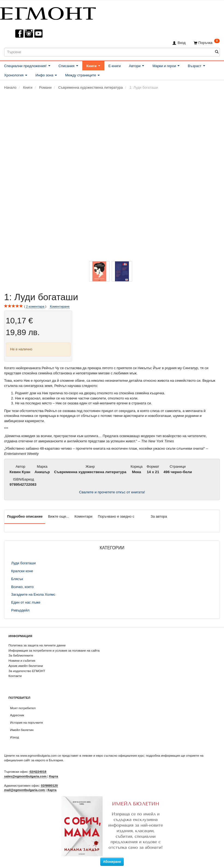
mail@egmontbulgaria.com (25, 790)
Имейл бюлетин (22, 730)
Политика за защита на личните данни (37, 645)
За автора (159, 516)
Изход (15, 737)
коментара (35, 306)
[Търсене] (217, 52)
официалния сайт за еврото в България (34, 760)
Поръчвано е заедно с (116, 516)
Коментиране (60, 306)
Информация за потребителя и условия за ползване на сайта (54, 650)
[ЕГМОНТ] (48, 12)
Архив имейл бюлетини (26, 666)
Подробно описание (25, 516)
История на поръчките (27, 722)
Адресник (17, 715)
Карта (54, 776)
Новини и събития (22, 660)
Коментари (83, 516)
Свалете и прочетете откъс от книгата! (112, 492)
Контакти (15, 676)
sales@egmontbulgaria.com (25, 776)
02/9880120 (49, 785)
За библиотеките (21, 655)
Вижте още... (58, 516)
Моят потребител (23, 708)
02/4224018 (38, 772)
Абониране (112, 862)
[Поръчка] (207, 43)
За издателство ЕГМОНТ (27, 671)
